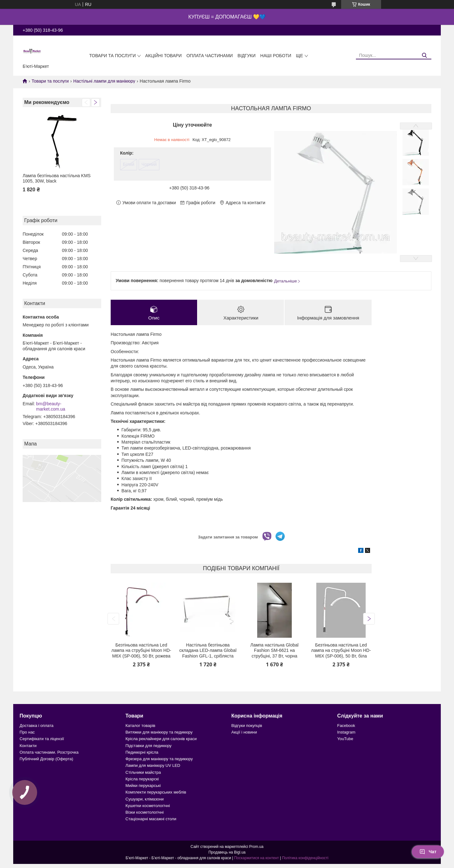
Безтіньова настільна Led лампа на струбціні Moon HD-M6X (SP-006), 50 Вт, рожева (141, 650)
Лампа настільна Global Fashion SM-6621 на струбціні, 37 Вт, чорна (274, 650)
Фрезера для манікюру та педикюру (159, 759)
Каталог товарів (140, 726)
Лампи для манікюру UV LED (153, 765)
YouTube (345, 739)
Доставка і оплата (36, 726)
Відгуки (246, 56)
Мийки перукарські (143, 786)
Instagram (346, 732)
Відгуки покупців (247, 726)
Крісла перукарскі (142, 779)
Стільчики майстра (143, 772)
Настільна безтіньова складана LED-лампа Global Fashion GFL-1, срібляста (208, 650)
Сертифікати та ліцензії (42, 739)
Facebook (346, 726)
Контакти (28, 746)
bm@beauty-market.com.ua (51, 407)
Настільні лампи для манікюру (104, 81)
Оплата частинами (210, 56)
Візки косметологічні (145, 812)
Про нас (27, 732)
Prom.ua (256, 847)
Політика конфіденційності (305, 858)
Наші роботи (276, 56)
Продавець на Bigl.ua (227, 852)
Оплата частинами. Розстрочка (49, 752)
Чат (428, 852)
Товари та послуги (113, 56)
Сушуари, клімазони (144, 799)
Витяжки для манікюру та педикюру (159, 732)
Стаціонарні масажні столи (151, 819)
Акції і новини (244, 732)
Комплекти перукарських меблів (156, 792)
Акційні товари (163, 56)
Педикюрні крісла (142, 752)
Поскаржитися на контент (257, 858)
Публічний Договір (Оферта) (46, 759)
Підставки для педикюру (149, 746)
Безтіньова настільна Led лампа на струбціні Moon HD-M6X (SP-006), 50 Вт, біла (341, 650)
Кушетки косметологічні (148, 806)
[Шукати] (424, 55)
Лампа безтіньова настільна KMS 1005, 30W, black (57, 178)
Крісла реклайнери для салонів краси (161, 739)
